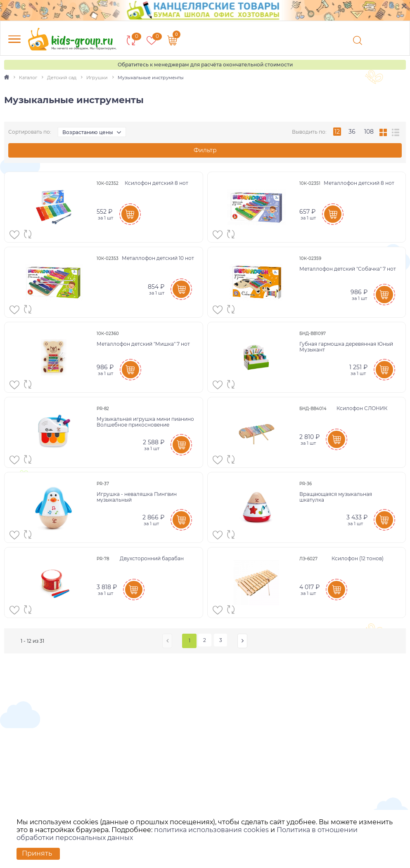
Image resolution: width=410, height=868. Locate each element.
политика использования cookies (211, 830)
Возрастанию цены (88, 132)
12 (337, 132)
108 (369, 132)
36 (352, 132)
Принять (37, 853)
